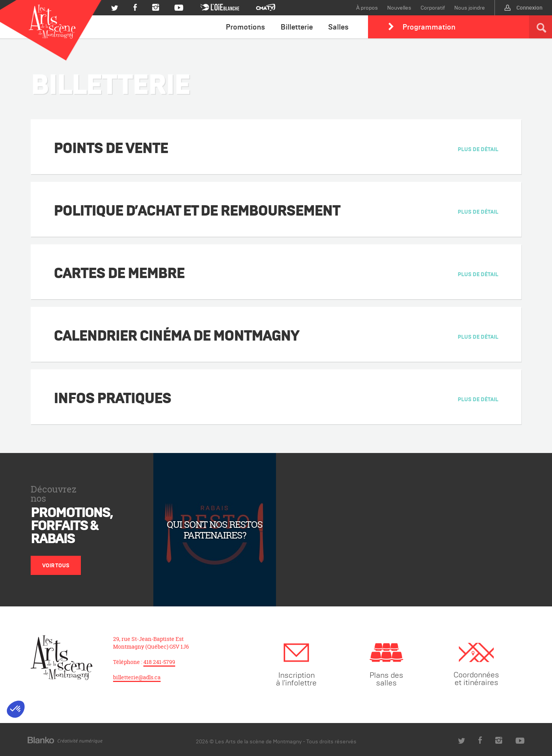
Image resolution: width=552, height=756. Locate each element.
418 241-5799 (159, 662)
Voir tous (56, 565)
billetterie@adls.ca (137, 677)
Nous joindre (470, 8)
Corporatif (433, 8)
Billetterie (297, 27)
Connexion (523, 8)
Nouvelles (399, 8)
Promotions (246, 27)
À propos (367, 8)
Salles (338, 27)
